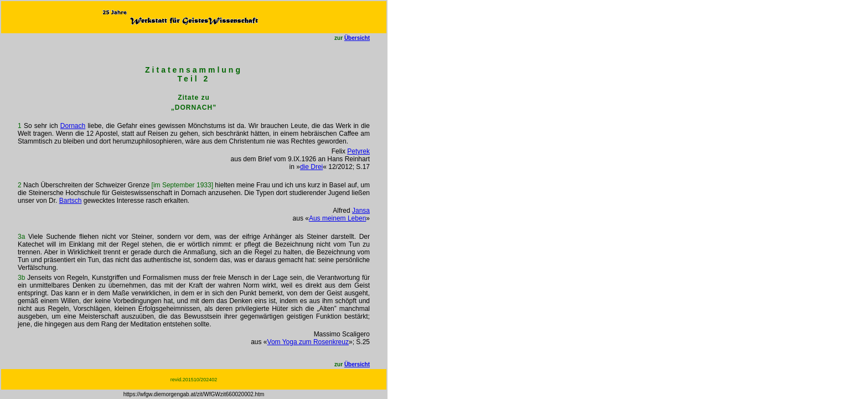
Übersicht (357, 38)
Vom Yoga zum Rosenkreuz (308, 342)
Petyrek (358, 151)
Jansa (361, 211)
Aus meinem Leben (337, 218)
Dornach (73, 126)
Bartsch (71, 201)
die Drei (311, 167)
